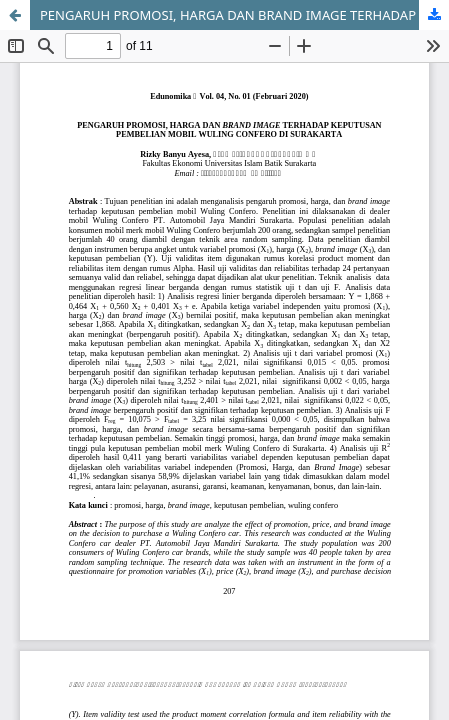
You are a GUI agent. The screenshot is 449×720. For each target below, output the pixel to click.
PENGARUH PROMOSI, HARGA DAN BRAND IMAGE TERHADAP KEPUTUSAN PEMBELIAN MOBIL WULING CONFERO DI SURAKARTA (244, 15)
